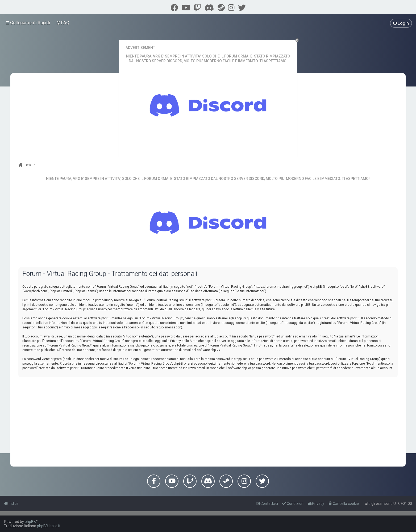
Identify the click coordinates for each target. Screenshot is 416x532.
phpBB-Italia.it (49, 526)
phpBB (30, 522)
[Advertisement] (208, 419)
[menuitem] (63, 23)
